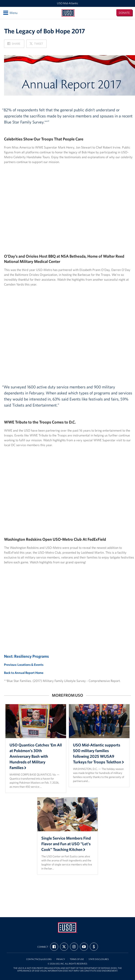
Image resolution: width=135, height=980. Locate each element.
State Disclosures (99, 959)
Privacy (61, 959)
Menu (10, 13)
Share (14, 45)
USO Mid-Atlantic (68, 3)
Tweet (36, 45)
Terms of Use (77, 959)
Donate (124, 13)
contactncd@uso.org (39, 959)
